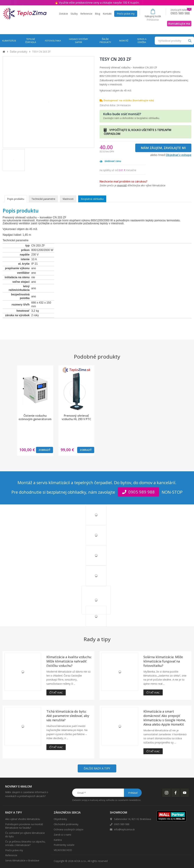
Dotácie (64, 14)
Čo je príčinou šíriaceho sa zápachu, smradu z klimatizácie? (25, 843)
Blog (98, 14)
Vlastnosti (68, 199)
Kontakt (107, 14)
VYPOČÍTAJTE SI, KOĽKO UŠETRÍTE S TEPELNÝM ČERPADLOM (138, 132)
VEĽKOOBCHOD (63, 850)
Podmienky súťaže (64, 845)
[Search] (190, 40)
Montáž (124, 41)
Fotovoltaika (53, 41)
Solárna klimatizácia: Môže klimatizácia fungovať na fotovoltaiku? (163, 661)
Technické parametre (43, 199)
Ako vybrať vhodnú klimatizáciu (23, 819)
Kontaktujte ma (179, 24)
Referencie (86, 14)
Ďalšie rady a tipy (97, 768)
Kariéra (58, 840)
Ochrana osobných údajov (68, 829)
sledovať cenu (110, 161)
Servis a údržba (142, 41)
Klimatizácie (9, 41)
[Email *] (107, 793)
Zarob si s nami (62, 835)
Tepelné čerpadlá (31, 41)
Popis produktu (16, 199)
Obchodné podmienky (66, 824)
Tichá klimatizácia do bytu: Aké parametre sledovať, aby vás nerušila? (68, 716)
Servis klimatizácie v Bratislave (22, 860)
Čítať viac (56, 692)
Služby (74, 14)
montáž (122, 185)
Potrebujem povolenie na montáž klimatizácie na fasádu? (24, 826)
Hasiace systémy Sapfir (78, 41)
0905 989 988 (122, 824)
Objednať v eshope (179, 155)
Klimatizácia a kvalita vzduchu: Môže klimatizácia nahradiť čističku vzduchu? (69, 661)
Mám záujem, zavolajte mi (163, 148)
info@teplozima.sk (124, 829)
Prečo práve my (126, 14)
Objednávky (60, 819)
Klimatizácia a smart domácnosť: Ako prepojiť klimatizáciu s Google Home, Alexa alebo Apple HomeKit (165, 718)
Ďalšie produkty (105, 41)
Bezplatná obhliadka (92, 199)
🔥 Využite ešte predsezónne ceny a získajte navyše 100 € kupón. (97, 3)
